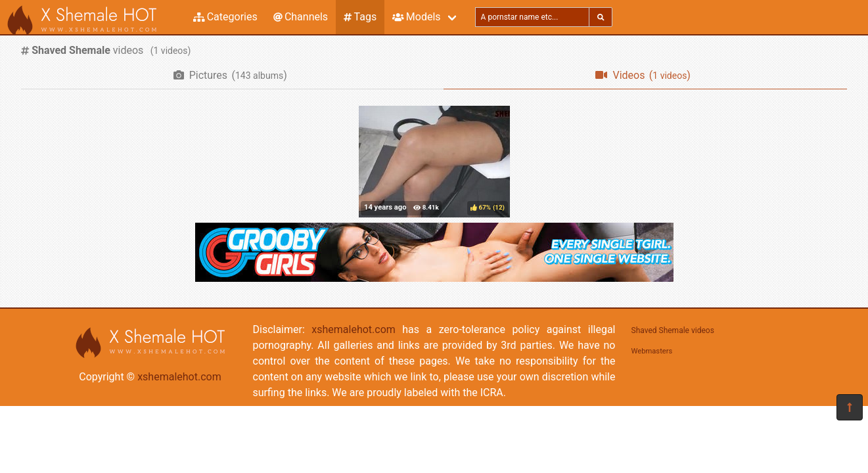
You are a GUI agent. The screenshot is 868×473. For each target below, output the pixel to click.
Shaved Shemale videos (673, 330)
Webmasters (652, 351)
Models (416, 17)
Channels (301, 17)
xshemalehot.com (179, 377)
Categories (225, 17)
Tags (360, 17)
